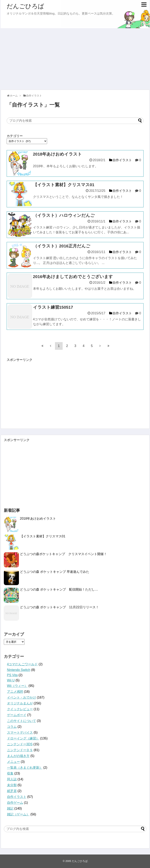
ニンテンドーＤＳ (20, 750)
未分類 (12, 785)
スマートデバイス (20, 733)
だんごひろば (25, 6)
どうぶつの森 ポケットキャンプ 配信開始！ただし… (59, 589)
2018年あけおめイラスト (38, 519)
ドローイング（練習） (23, 738)
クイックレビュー (20, 709)
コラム (12, 727)
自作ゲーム (15, 803)
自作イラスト (17, 797)
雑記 (10, 808)
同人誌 (12, 779)
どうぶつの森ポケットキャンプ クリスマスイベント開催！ (63, 554)
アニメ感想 (15, 692)
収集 (10, 773)
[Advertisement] (75, 58)
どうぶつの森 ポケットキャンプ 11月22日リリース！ (59, 607)
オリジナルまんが (20, 703)
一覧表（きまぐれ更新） (25, 768)
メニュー (13, 762)
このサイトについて (22, 721)
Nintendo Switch (19, 670)
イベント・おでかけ (22, 697)
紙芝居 (12, 791)
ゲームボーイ (17, 715)
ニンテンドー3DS (20, 744)
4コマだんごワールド (22, 664)
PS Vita (12, 675)
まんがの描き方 (18, 756)
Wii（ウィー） (17, 686)
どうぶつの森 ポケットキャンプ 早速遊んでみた (55, 572)
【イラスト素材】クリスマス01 (43, 536)
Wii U (11, 680)
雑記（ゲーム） (18, 814)
